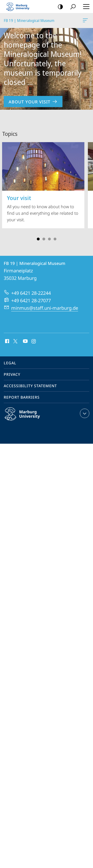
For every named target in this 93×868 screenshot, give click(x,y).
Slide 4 (55, 239)
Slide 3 (49, 239)
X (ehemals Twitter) (15, 341)
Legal (10, 363)
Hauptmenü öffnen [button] (85, 7)
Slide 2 (44, 239)
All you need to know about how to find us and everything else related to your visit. (43, 182)
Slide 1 (38, 239)
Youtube (25, 341)
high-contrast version (59, 7)
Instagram (34, 341)
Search (71, 7)
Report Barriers (22, 397)
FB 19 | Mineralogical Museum (85, 21)
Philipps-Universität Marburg (27, 418)
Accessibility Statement (30, 386)
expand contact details (84, 413)
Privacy (12, 374)
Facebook (7, 341)
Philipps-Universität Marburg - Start (20, 7)
